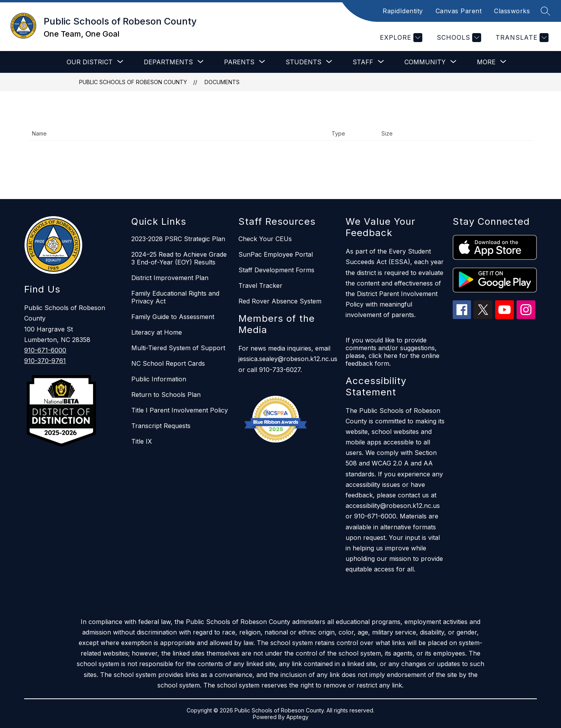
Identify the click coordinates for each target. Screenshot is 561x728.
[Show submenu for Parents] (239, 62)
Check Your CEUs (265, 239)
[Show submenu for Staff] (363, 62)
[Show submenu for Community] (425, 62)
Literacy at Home (157, 332)
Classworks (512, 11)
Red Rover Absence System (280, 301)
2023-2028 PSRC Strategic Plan (178, 239)
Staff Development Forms (276, 270)
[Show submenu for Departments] (168, 62)
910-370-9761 (45, 361)
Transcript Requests (161, 426)
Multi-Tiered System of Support (178, 348)
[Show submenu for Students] (303, 62)
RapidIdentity (403, 11)
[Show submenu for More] (486, 62)
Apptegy (297, 717)
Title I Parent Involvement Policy (180, 410)
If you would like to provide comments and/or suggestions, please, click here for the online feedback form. (393, 352)
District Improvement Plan (170, 278)
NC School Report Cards (168, 363)
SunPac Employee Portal (276, 254)
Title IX (142, 441)
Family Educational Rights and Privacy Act (175, 297)
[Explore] (400, 38)
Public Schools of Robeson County (133, 82)
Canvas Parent (459, 11)
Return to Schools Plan (166, 395)
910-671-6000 (45, 350)
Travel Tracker (260, 286)
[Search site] (545, 11)
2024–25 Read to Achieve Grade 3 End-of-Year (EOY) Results (179, 258)
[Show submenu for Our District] (90, 62)
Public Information (159, 379)
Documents (222, 82)
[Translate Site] (521, 38)
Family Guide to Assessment (173, 317)
